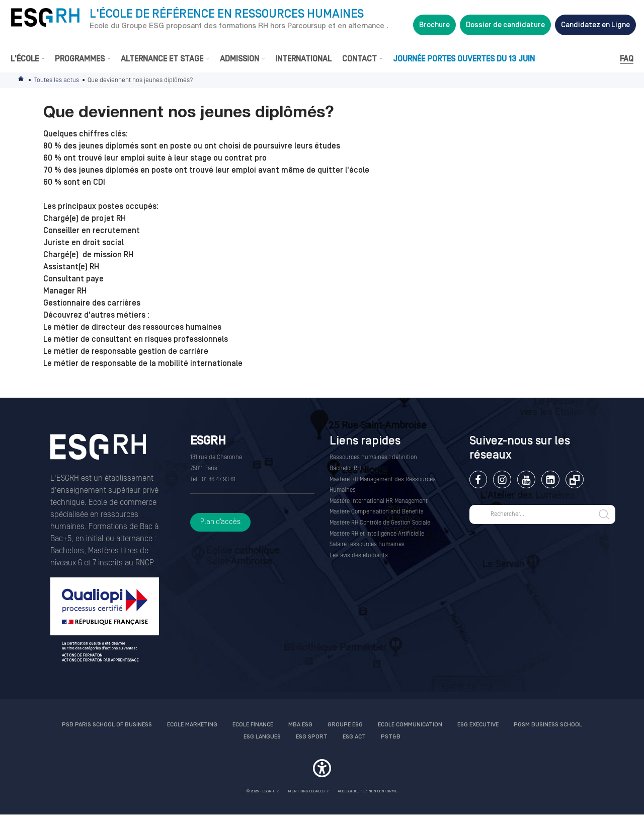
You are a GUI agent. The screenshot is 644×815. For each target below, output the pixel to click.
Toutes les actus (57, 80)
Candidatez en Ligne (595, 25)
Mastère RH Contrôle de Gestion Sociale (380, 523)
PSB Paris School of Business (107, 725)
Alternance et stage (162, 59)
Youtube (526, 479)
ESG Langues (262, 737)
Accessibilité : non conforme (368, 791)
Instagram (502, 479)
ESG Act (354, 737)
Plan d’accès (220, 522)
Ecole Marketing (192, 725)
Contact (359, 59)
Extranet (574, 479)
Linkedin (550, 479)
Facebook (478, 479)
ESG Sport (312, 737)
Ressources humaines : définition (373, 457)
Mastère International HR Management (379, 501)
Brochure (434, 25)
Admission (239, 59)
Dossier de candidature (505, 25)
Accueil (22, 80)
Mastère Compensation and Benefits (377, 512)
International (303, 59)
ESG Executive (478, 725)
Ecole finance (253, 725)
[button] (322, 770)
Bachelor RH (345, 468)
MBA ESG (300, 725)
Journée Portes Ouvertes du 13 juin (464, 59)
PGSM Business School (548, 725)
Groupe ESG (345, 725)
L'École (25, 59)
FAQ (627, 59)
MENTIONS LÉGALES (306, 791)
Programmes (80, 59)
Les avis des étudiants (359, 555)
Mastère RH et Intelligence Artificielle (377, 534)
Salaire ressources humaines (367, 544)
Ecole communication (410, 725)
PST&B (391, 737)
